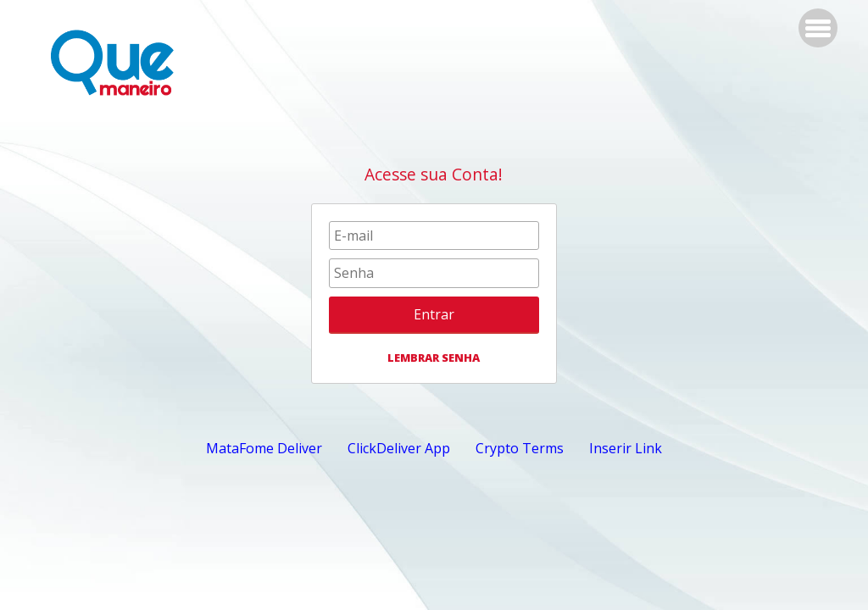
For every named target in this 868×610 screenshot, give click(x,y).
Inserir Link (626, 448)
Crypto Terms (520, 448)
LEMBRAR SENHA (434, 358)
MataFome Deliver (264, 448)
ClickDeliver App (399, 448)
